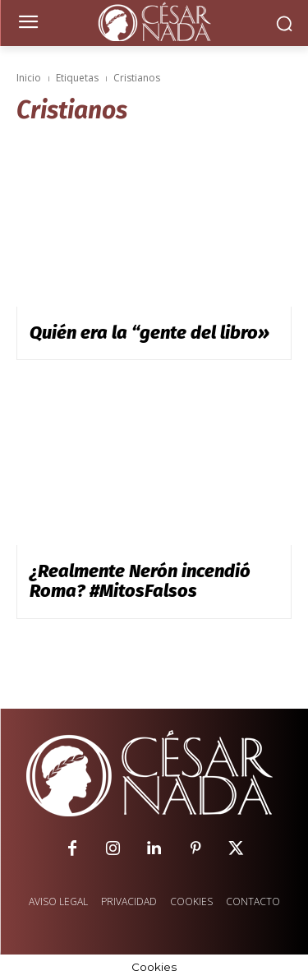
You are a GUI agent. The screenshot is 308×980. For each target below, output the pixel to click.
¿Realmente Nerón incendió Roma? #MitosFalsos (140, 581)
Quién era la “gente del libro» (149, 333)
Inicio (29, 78)
